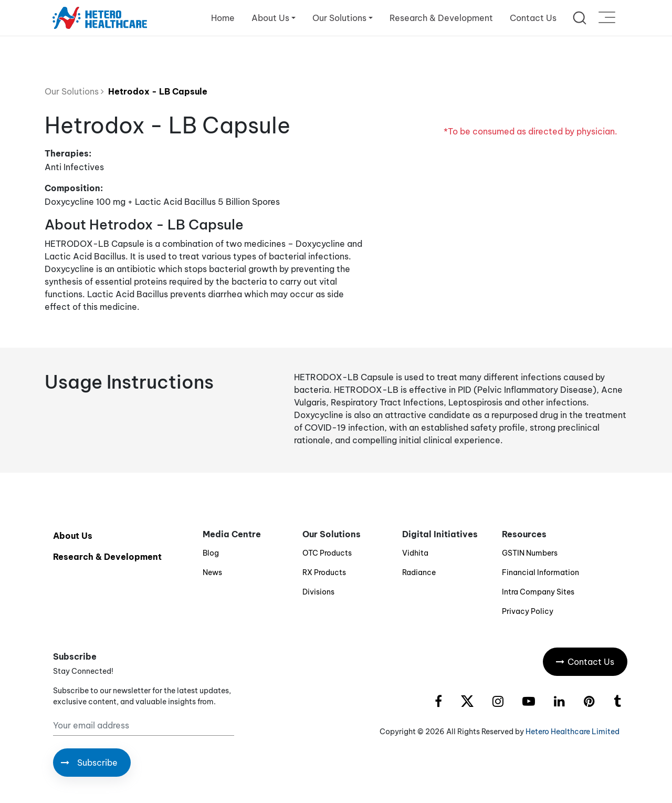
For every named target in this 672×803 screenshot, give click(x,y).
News (212, 572)
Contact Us (533, 18)
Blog (211, 553)
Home (223, 18)
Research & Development (441, 18)
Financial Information (540, 572)
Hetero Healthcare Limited (573, 732)
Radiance (419, 572)
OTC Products (327, 553)
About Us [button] (270, 18)
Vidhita (415, 553)
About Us (73, 536)
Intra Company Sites (538, 592)
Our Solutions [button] (339, 18)
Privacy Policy (528, 611)
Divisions (318, 592)
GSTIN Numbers (530, 553)
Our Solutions (74, 91)
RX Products (324, 572)
